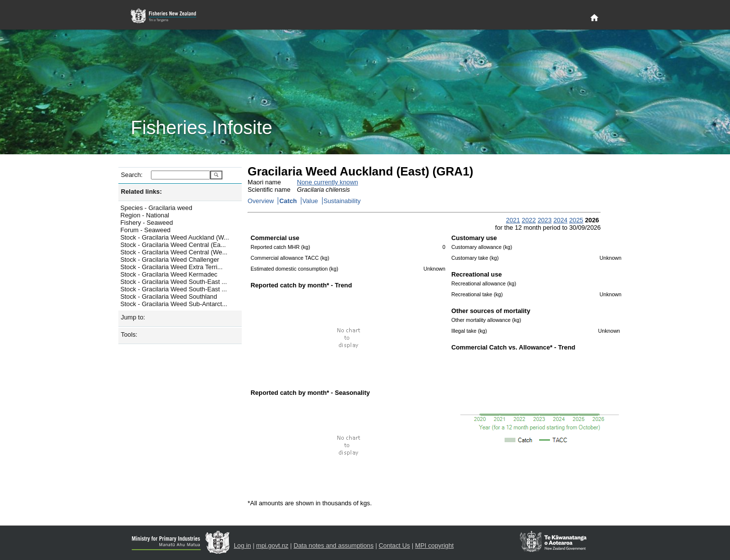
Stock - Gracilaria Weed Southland (169, 297)
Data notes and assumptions (333, 545)
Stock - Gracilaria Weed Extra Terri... (171, 267)
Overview (261, 201)
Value (310, 201)
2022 (529, 220)
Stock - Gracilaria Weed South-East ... (174, 282)
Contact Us (394, 545)
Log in (242, 545)
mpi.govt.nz (272, 545)
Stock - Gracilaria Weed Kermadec (169, 274)
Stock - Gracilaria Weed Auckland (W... (175, 237)
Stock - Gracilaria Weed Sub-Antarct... (174, 304)
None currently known (328, 182)
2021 (513, 220)
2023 (545, 220)
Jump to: (133, 317)
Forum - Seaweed (146, 230)
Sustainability (342, 201)
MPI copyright (435, 545)
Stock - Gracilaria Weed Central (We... (174, 252)
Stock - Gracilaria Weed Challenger (170, 260)
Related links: (141, 192)
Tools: (129, 334)
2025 (576, 220)
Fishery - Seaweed (147, 223)
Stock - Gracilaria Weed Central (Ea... (173, 245)
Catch (288, 201)
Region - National (145, 215)
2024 (560, 220)
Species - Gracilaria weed (156, 208)
